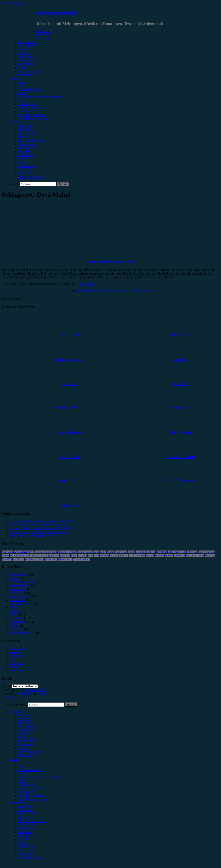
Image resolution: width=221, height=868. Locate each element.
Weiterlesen (87, 284)
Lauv (96, 556)
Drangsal (151, 552)
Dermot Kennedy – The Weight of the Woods (39, 532)
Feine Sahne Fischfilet (21, 556)
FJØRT (36, 556)
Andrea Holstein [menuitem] (29, 814)
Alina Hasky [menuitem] (26, 810)
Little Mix (123, 556)
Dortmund (141, 552)
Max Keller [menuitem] (25, 850)
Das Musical (121, 552)
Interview (24, 53)
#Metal (22, 93)
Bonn (96, 552)
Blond (81, 552)
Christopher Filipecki (32, 141)
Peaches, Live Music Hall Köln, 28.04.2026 (38, 525)
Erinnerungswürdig (30, 71)
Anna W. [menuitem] (24, 817)
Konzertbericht (28, 42)
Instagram (65, 556)
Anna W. (24, 137)
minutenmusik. (58, 13)
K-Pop (74, 556)
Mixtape (15, 611)
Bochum (89, 552)
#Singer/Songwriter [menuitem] (31, 788)
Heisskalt (55, 556)
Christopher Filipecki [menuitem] (32, 821)
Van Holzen (18, 559)
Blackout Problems (68, 552)
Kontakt (15, 667)
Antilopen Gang (43, 552)
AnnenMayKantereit (24, 552)
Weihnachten (51, 559)
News (13, 615)
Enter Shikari (174, 552)
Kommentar (26, 64)
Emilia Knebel (27, 144)
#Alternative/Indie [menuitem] (30, 770)
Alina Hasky (26, 130)
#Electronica (26, 111)
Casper (103, 552)
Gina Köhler (26, 148)
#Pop (21, 86)
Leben (14, 607)
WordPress (25, 694)
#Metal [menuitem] (22, 774)
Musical (150, 556)
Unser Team (26, 126)
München (159, 556)
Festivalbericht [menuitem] (27, 726)
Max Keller (25, 170)
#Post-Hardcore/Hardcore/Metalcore (42, 97)
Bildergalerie (26, 75)
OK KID (190, 556)
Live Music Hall (137, 556)
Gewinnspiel (26, 57)
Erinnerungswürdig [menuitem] (30, 752)
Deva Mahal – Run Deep (111, 262)
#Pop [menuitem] (21, 766)
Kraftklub (83, 556)
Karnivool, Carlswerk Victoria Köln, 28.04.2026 (41, 521)
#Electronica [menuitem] (26, 792)
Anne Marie (8, 552)
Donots (131, 552)
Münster (169, 556)
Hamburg (45, 556)
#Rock (22, 82)
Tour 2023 (7, 559)
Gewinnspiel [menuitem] (26, 737)
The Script (210, 556)
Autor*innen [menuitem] (18, 803)
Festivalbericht (27, 46)
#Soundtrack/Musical (32, 115)
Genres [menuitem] (14, 759)
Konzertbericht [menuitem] (28, 723)
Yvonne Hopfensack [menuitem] (31, 858)
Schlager (200, 556)
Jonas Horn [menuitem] (25, 832)
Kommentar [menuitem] (26, 745)
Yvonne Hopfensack (31, 177)
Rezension (44, 35)
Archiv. (6, 686)
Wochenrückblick (21, 633)
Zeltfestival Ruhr (82, 559)
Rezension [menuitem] (25, 715)
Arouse (43, 694)
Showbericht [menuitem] (26, 730)
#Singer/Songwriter (31, 108)
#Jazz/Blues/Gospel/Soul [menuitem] (34, 799)
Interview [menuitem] (24, 734)
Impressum (17, 656)
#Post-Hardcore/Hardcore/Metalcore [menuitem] (42, 777)
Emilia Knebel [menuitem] (27, 825)
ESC (184, 552)
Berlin (54, 552)
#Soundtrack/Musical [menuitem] (32, 796)
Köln (91, 556)
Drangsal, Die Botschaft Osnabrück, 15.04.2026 (41, 529)
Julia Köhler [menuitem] (26, 836)
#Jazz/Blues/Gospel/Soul (34, 119)
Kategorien (44, 31)
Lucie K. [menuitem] (24, 839)
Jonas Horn (25, 151)
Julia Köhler (26, 155)
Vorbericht (44, 38)
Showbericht (26, 49)
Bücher (14, 578)
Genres (14, 79)
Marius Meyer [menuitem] (27, 847)
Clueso (110, 552)
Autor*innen (18, 122)
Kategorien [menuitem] (17, 712)
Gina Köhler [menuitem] (26, 828)
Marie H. (24, 162)
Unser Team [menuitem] (26, 807)
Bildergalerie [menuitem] (26, 755)
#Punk (22, 100)
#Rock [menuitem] (22, 763)
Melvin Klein (27, 173)
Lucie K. (24, 159)
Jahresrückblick (28, 60)
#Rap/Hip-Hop (27, 104)
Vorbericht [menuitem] (25, 719)
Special (23, 68)
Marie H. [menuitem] (24, 843)
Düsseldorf (161, 552)
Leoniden (104, 556)
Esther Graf (192, 552)
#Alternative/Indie (30, 89)
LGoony (114, 556)
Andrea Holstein (29, 133)
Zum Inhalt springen (15, 3)
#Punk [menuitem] (22, 781)
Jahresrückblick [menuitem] (28, 741)
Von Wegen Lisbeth (34, 559)
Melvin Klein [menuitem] (27, 854)
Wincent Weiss (65, 559)
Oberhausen (179, 556)
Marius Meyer (27, 166)
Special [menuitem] (23, 748)
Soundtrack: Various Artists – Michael (34, 536)
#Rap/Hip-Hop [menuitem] (27, 785)
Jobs (13, 659)
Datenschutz (18, 648)
